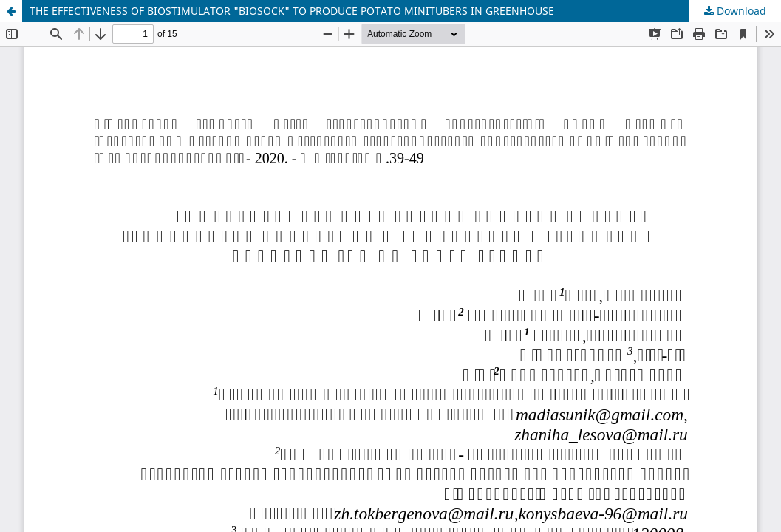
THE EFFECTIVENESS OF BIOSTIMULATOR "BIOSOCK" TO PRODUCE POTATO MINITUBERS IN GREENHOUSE (292, 11)
